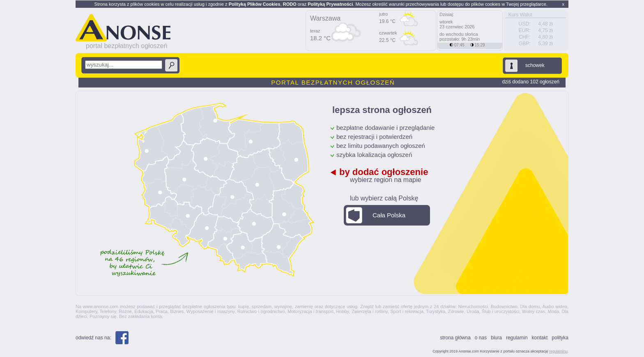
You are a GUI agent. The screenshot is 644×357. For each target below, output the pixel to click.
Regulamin (517, 338)
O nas (481, 338)
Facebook (122, 338)
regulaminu (558, 351)
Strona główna (455, 338)
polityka (560, 338)
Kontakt (540, 338)
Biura (496, 338)
